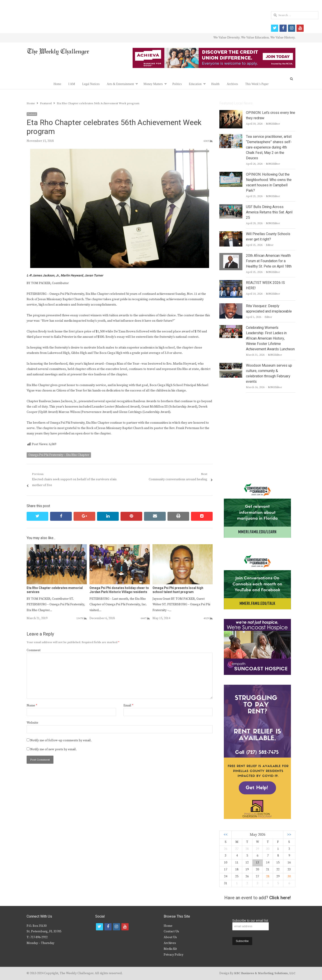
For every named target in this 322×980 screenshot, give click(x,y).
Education (195, 84)
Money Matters (153, 84)
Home (57, 84)
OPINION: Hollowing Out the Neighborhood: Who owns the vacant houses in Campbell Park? (269, 183)
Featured (32, 114)
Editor (270, 245)
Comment (34, 650)
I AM (72, 84)
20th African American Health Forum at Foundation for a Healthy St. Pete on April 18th (269, 261)
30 (289, 876)
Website (32, 723)
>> (289, 835)
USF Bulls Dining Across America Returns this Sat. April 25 (269, 212)
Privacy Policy (174, 955)
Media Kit (170, 949)
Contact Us (171, 931)
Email (128, 706)
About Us (170, 937)
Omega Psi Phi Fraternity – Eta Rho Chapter (59, 455)
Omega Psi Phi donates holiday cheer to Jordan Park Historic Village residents (119, 590)
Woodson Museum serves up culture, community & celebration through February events (269, 374)
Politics (177, 84)
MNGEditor (273, 124)
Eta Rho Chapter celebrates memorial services (55, 590)
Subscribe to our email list (250, 920)
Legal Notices (91, 84)
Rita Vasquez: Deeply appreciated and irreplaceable (269, 309)
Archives (232, 84)
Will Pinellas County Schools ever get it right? (268, 237)
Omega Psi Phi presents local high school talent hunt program (178, 590)
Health (215, 84)
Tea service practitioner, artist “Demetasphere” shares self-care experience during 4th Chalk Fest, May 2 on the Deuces (269, 147)
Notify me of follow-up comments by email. (61, 740)
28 (268, 876)
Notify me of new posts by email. (53, 749)
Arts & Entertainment (120, 84)
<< (226, 835)
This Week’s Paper (257, 84)
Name (32, 706)
